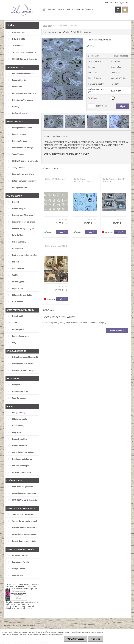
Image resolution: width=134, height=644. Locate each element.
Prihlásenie (109, 2)
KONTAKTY (76, 10)
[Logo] (22, 10)
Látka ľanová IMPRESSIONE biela (83, 180)
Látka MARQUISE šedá (56, 179)
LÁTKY (47, 154)
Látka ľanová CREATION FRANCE (114, 180)
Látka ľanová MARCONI (56, 246)
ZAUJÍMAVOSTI (87, 10)
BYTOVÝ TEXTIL (58, 154)
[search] (118, 10)
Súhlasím (96, 639)
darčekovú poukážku (24, 602)
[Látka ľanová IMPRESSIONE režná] (62, 39)
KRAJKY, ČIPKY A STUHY (78, 154)
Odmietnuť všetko (76, 639)
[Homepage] (43, 10)
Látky (50, 26)
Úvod (45, 26)
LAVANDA (52, 10)
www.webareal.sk (28, 625)
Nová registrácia (121, 2)
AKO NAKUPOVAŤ (64, 10)
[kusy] (91, 106)
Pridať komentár (117, 330)
